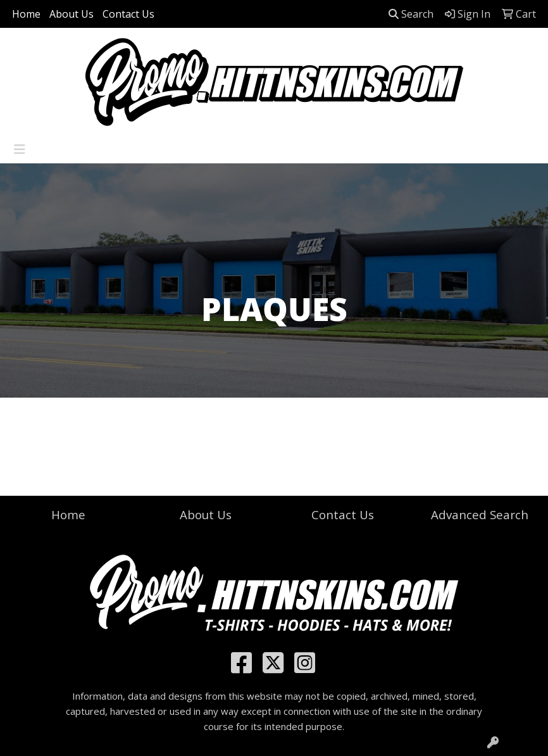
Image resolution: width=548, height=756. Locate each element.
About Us (72, 14)
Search (411, 14)
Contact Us (128, 14)
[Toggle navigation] (20, 149)
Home (26, 14)
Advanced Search (480, 514)
